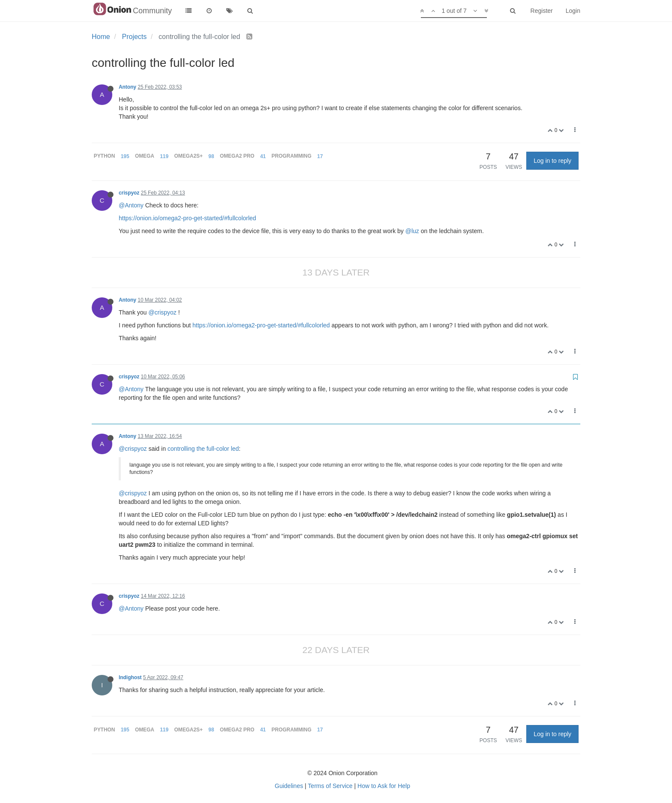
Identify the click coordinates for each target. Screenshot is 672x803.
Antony (127, 87)
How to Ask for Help (384, 786)
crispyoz (129, 193)
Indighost (130, 677)
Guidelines (289, 786)
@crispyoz (162, 312)
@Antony (131, 205)
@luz (412, 231)
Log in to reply (552, 161)
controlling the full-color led (203, 449)
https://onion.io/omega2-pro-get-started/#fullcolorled (187, 218)
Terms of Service (330, 786)
